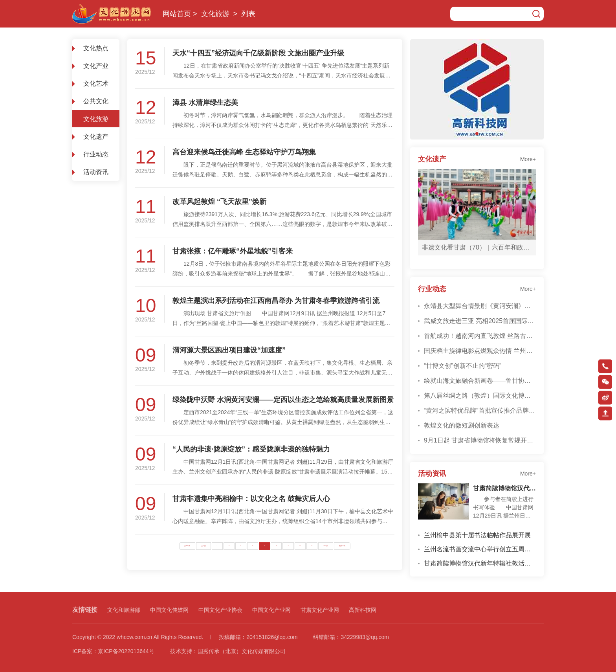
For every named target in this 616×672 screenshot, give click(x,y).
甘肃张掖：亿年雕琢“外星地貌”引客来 (233, 251)
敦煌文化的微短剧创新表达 (462, 425)
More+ (528, 159)
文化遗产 (96, 137)
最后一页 (342, 546)
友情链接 (85, 610)
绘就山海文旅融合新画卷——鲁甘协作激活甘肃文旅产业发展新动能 (480, 381)
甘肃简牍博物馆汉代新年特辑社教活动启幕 (504, 488)
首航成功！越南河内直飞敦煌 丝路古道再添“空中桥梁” (480, 336)
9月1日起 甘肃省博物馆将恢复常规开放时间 (480, 440)
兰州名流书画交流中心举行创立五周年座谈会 (480, 549)
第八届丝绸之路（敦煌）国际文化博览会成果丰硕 (480, 396)
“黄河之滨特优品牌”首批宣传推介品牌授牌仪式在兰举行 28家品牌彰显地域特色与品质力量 (480, 410)
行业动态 (96, 154)
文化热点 (96, 48)
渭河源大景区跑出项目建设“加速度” (229, 350)
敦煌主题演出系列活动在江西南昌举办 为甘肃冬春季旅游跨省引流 (276, 301)
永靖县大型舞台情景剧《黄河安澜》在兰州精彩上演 (480, 306)
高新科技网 (363, 610)
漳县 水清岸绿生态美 (205, 103)
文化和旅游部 (124, 610)
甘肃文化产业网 (320, 610)
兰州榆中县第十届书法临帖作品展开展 (477, 535)
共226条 (187, 546)
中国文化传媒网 (169, 610)
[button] (477, 134)
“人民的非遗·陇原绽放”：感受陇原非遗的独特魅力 (251, 449)
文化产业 (96, 66)
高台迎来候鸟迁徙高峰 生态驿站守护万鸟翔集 (244, 152)
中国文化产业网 (271, 610)
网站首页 (177, 14)
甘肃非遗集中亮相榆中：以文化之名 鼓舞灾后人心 (251, 499)
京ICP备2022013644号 (126, 651)
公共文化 (96, 101)
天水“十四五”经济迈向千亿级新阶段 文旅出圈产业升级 (258, 53)
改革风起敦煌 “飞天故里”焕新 (219, 202)
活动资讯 (96, 172)
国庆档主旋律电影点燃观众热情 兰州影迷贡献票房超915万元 (480, 351)
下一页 (326, 546)
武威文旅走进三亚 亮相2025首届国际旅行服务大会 (480, 321)
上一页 (203, 546)
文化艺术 (96, 84)
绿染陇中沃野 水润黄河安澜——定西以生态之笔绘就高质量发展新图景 (283, 400)
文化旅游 (215, 14)
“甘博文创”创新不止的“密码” (463, 366)
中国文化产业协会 (220, 610)
